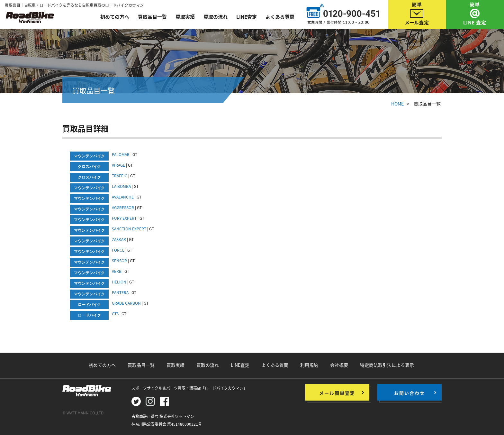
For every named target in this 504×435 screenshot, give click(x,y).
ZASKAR (119, 239)
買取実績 (185, 17)
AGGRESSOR (123, 208)
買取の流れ (216, 17)
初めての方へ (115, 17)
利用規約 (309, 365)
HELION (119, 282)
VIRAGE (118, 165)
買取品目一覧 (152, 17)
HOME (397, 104)
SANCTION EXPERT (129, 229)
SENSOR (119, 261)
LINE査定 (247, 17)
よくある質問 (280, 17)
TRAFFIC (120, 176)
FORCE (118, 250)
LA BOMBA (121, 186)
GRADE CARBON (126, 303)
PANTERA (120, 292)
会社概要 (339, 365)
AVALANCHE (123, 197)
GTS (116, 314)
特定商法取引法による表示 (387, 365)
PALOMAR (121, 154)
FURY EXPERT (124, 218)
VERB (117, 271)
